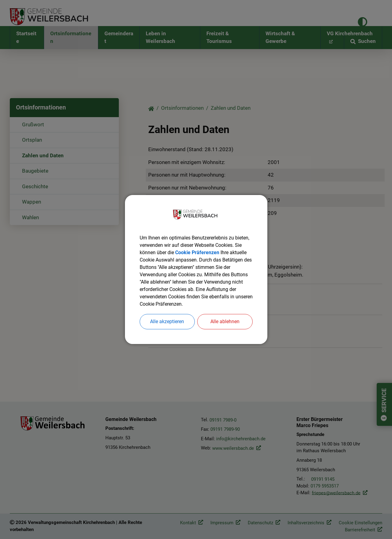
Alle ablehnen (225, 321)
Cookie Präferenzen (197, 252)
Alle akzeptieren (167, 321)
